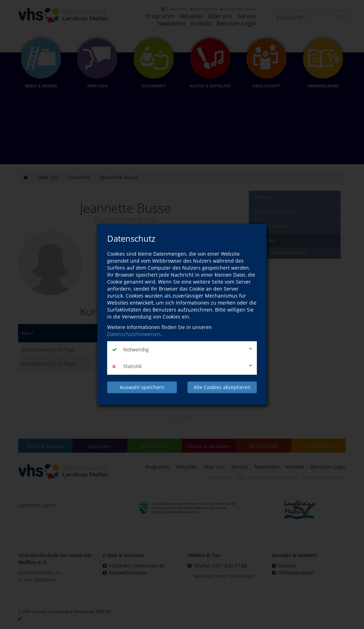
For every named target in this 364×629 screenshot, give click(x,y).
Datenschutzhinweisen (134, 334)
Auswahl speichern (142, 387)
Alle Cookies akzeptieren (222, 387)
